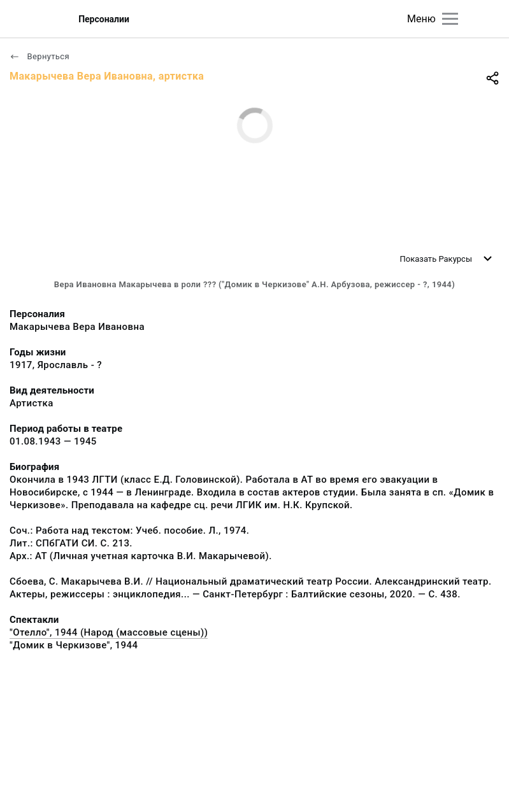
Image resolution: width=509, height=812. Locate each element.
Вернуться (39, 56)
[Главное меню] (450, 19)
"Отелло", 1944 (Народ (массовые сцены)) (109, 632)
